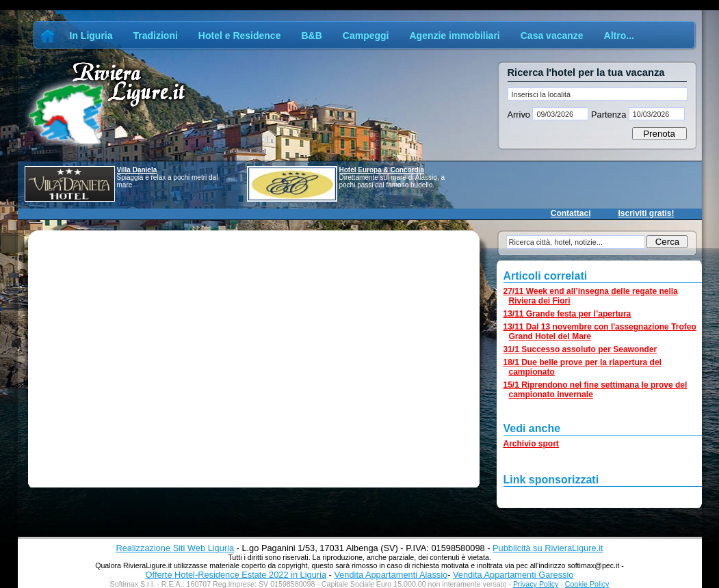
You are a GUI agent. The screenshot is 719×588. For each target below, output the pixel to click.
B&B (311, 36)
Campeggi (366, 36)
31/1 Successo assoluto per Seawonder (580, 349)
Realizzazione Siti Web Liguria (175, 548)
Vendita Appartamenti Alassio (391, 575)
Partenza (608, 115)
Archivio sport (531, 444)
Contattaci (571, 213)
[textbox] (598, 94)
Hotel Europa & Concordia (382, 170)
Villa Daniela (137, 170)
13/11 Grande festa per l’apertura (567, 314)
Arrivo (520, 115)
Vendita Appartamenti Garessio (513, 575)
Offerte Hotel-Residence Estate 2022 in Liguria (236, 575)
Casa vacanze (552, 36)
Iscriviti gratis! (646, 213)
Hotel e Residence (240, 36)
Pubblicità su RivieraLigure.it (548, 548)
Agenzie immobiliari (454, 36)
